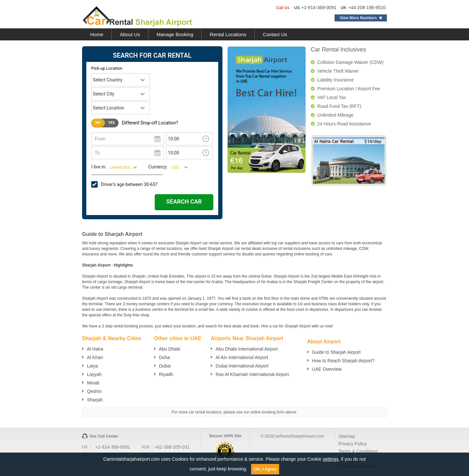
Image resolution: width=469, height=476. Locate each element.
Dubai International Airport (242, 366)
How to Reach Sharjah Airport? (343, 361)
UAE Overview (327, 369)
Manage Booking (175, 34)
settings (331, 459)
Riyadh (166, 374)
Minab (93, 383)
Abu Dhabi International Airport (247, 349)
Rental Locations (228, 34)
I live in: (99, 167)
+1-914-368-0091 (319, 7)
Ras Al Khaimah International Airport (252, 374)
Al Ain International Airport (242, 357)
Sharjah (95, 400)
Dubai (165, 366)
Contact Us (275, 34)
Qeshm (94, 391)
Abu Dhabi (170, 349)
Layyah (94, 374)
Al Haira (95, 349)
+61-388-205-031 (172, 447)
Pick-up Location (107, 68)
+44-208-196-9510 (367, 7)
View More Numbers (358, 18)
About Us (130, 34)
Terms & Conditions (358, 451)
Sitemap (347, 436)
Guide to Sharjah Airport (336, 352)
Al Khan (95, 357)
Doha (164, 357)
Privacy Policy (353, 444)
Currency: (158, 167)
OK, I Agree (265, 469)
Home (97, 34)
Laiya (92, 366)
